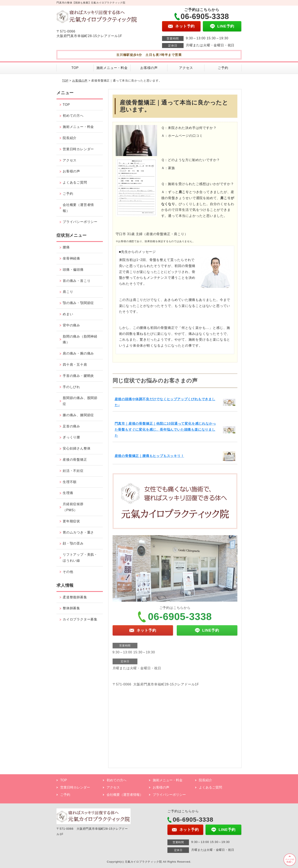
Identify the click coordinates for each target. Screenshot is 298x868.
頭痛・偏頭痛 (73, 270)
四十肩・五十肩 (75, 365)
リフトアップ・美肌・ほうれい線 (80, 558)
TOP (75, 68)
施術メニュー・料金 (112, 68)
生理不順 (70, 482)
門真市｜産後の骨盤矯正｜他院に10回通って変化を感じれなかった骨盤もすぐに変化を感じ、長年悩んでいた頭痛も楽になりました (165, 430)
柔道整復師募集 (75, 597)
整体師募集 (71, 608)
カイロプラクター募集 (80, 619)
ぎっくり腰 (71, 437)
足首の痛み (71, 426)
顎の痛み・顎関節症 (78, 303)
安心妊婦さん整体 (77, 448)
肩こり (68, 292)
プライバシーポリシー (80, 222)
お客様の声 (149, 68)
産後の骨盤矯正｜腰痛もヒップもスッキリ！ (149, 456)
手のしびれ (71, 387)
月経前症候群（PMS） (73, 507)
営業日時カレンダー (78, 149)
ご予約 (223, 68)
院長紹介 (70, 138)
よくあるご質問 (75, 182)
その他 (68, 572)
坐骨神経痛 (71, 258)
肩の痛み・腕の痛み (78, 353)
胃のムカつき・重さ (78, 532)
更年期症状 (71, 521)
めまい (68, 314)
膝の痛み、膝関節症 (78, 415)
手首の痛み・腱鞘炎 (78, 376)
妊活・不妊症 (73, 471)
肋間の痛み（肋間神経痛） (80, 339)
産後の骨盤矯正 (75, 460)
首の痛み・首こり (77, 281)
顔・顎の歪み (73, 543)
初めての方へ (73, 116)
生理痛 (68, 493)
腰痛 (66, 247)
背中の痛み (71, 325)
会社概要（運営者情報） (78, 208)
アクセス (186, 68)
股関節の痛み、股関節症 (80, 401)
